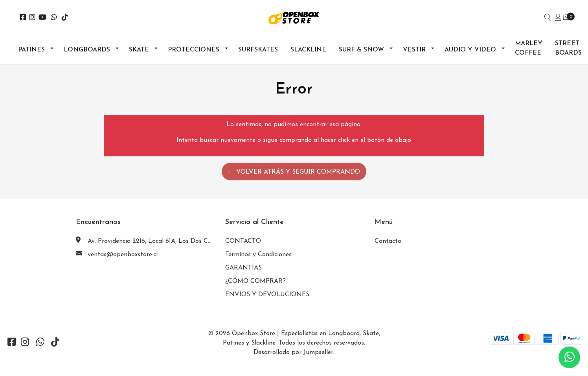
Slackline (308, 50)
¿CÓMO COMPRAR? (255, 281)
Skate (139, 50)
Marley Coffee (529, 48)
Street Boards (568, 48)
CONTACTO (243, 241)
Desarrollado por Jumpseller (293, 352)
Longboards (87, 50)
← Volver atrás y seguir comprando (294, 172)
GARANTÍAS (243, 268)
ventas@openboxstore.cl (123, 255)
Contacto (388, 241)
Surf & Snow (361, 50)
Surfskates (258, 50)
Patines (31, 50)
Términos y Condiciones (258, 255)
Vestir (414, 50)
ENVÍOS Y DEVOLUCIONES (267, 295)
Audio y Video (470, 50)
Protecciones (194, 50)
